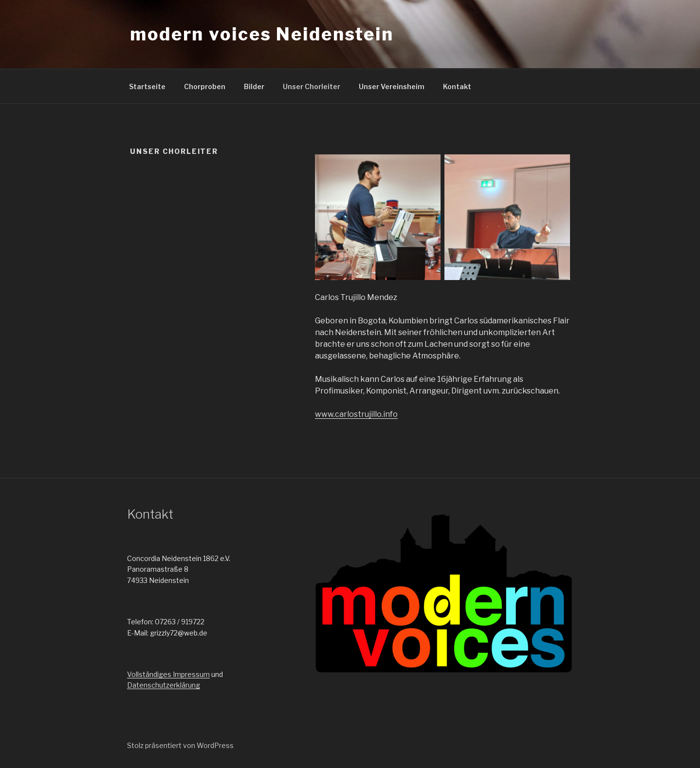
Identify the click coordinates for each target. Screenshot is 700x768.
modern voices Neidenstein (262, 34)
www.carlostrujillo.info (356, 414)
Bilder (254, 86)
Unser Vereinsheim (392, 86)
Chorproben (205, 86)
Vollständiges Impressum (168, 674)
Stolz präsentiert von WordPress (180, 745)
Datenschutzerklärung (164, 685)
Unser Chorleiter (312, 86)
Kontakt (457, 86)
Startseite (147, 86)
